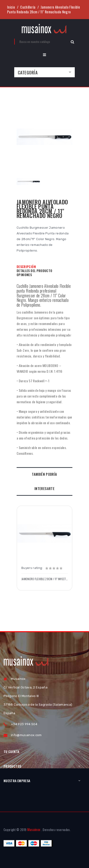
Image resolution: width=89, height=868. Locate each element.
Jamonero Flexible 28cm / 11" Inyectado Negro (44, 579)
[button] (44, 55)
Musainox (34, 829)
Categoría (28, 72)
